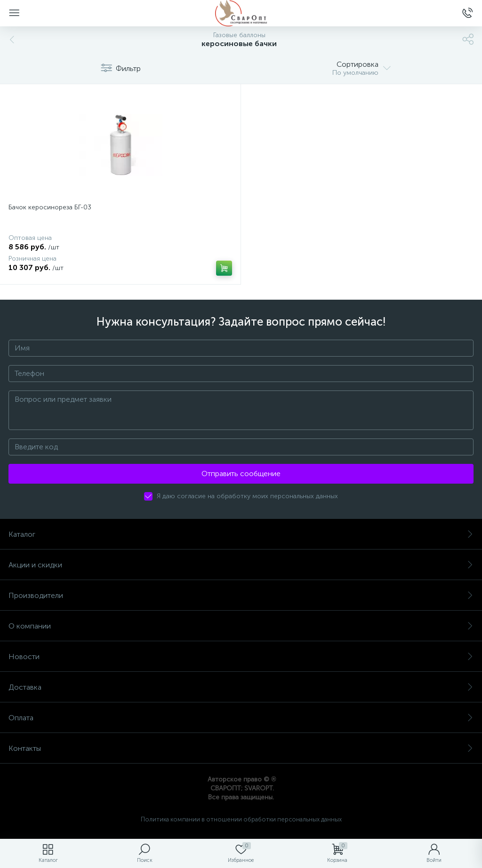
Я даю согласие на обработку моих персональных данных (247, 496)
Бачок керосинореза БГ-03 (50, 207)
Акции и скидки (241, 565)
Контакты (241, 748)
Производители (241, 595)
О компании (241, 626)
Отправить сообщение (241, 474)
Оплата (241, 718)
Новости (241, 657)
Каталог (241, 534)
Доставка (241, 687)
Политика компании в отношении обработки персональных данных (241, 819)
